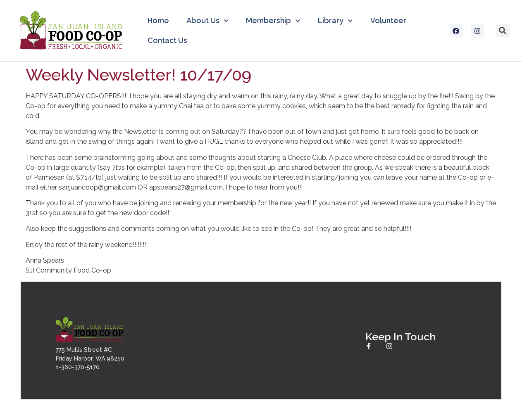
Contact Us (167, 40)
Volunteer (388, 20)
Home (158, 20)
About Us (208, 21)
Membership (273, 21)
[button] (503, 30)
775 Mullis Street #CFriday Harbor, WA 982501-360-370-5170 (90, 358)
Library (335, 21)
